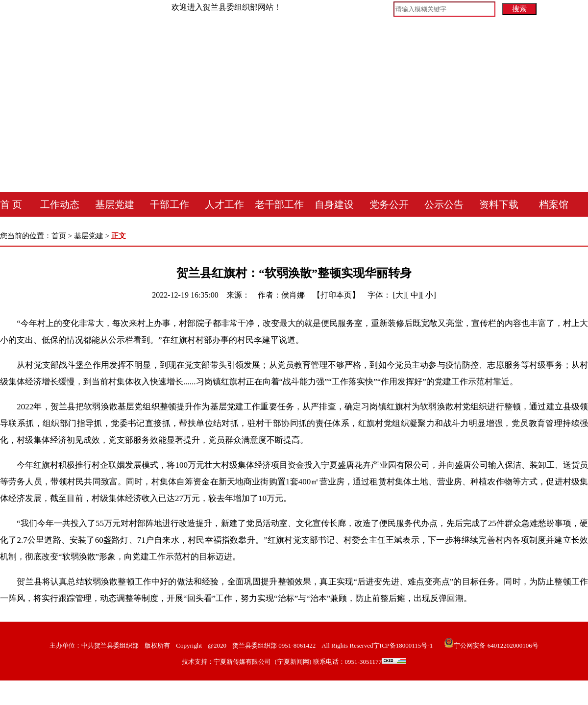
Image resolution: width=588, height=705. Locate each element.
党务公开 (389, 204)
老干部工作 (279, 204)
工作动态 (60, 204)
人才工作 (224, 204)
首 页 (11, 204)
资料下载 (499, 204)
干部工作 (170, 204)
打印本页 (336, 295)
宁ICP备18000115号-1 (403, 645)
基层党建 (115, 204)
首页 (59, 236)
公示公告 (444, 204)
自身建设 (334, 204)
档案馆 (554, 204)
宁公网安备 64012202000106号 (491, 645)
